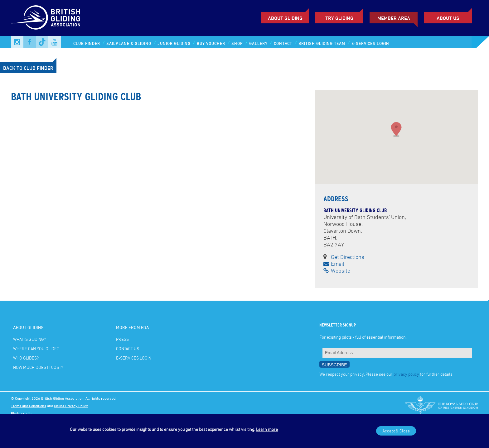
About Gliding (285, 18)
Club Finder (87, 43)
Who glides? (26, 358)
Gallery (258, 43)
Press (122, 339)
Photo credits (22, 413)
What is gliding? (29, 339)
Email (334, 264)
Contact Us (128, 348)
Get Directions (348, 257)
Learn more (267, 429)
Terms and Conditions (29, 406)
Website (337, 270)
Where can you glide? (36, 348)
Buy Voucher (211, 43)
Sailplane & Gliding (129, 43)
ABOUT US (448, 18)
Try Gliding (339, 18)
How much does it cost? (38, 367)
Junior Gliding (174, 43)
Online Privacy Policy (71, 406)
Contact (283, 43)
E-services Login (370, 43)
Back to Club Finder (28, 68)
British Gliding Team (322, 43)
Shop (237, 43)
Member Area (394, 18)
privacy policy (406, 374)
